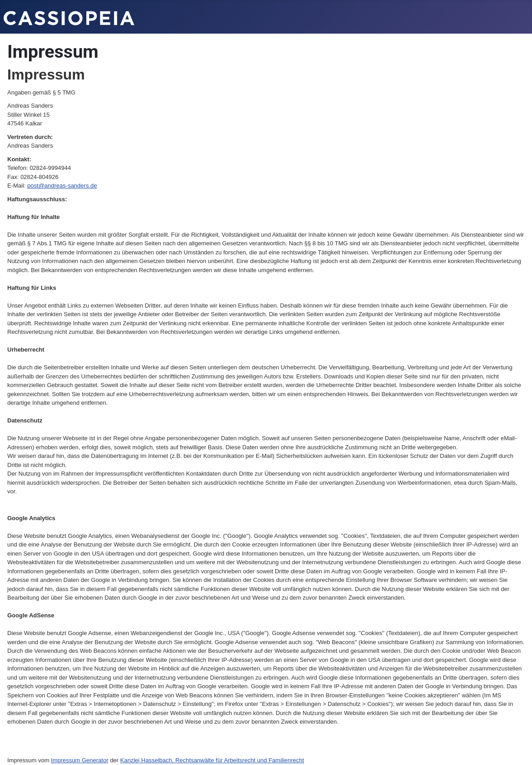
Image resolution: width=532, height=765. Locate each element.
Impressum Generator (80, 760)
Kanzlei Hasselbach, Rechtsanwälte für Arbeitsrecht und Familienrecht (212, 760)
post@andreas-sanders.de (62, 186)
